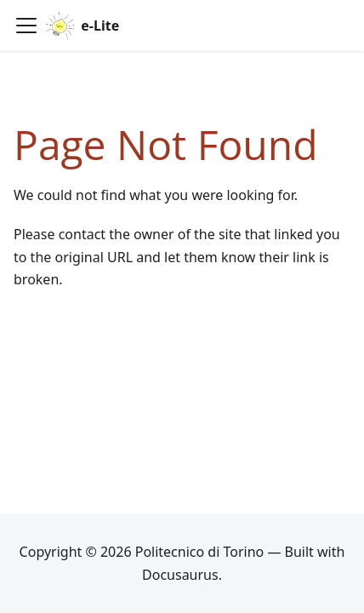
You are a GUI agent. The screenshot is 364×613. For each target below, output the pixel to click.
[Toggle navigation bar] (26, 26)
